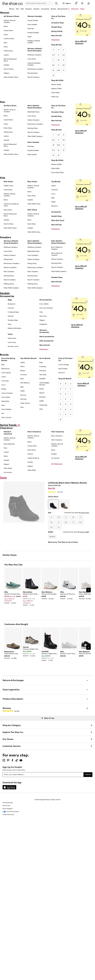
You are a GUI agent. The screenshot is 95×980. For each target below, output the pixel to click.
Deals (82, 9)
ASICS (22, 367)
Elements (43, 371)
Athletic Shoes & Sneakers (9, 21)
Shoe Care (43, 316)
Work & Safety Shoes (11, 77)
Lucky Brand (6, 397)
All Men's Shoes (10, 106)
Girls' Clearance (57, 440)
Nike (53, 198)
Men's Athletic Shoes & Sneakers (35, 107)
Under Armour (25, 403)
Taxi (3, 413)
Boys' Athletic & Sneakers (57, 248)
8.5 (53, 65)
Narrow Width (56, 85)
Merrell (42, 393)
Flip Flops (31, 29)
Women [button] (12, 9)
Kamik (42, 389)
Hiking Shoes (8, 51)
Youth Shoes (8, 190)
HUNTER (42, 379)
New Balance (25, 383)
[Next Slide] (88, 590)
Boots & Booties (9, 444)
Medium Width (56, 89)
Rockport (43, 397)
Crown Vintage (64, 365)
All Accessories (46, 300)
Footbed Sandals (33, 33)
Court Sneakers (33, 255)
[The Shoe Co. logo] (13, 3)
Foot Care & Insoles (46, 308)
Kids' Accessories (46, 341)
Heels (6, 47)
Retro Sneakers (9, 272)
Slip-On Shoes (9, 69)
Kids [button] (22, 9)
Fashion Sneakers (33, 120)
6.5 (64, 55)
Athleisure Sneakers (34, 55)
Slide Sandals (32, 155)
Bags (10, 300)
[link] (13, 596)
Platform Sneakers (10, 268)
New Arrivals (56, 36)
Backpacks (12, 304)
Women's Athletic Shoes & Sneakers (35, 50)
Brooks (23, 371)
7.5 (59, 60)
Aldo (3, 365)
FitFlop (4, 389)
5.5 (53, 55)
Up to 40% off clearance (81, 42)
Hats (41, 312)
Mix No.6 (62, 373)
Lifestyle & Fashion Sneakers (34, 64)
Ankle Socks (12, 338)
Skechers (54, 206)
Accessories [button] (45, 9)
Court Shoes (32, 59)
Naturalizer (5, 401)
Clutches (11, 308)
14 (53, 155)
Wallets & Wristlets (14, 328)
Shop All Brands (65, 379)
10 (53, 70)
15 (58, 155)
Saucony (23, 395)
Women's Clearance (8, 433)
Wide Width (55, 93)
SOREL (42, 401)
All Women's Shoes (11, 16)
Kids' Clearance (58, 432)
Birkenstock (6, 369)
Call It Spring (6, 373)
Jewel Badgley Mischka (44, 384)
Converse (54, 190)
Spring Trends (57, 31)
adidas (54, 186)
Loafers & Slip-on (33, 458)
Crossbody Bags (13, 312)
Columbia (43, 367)
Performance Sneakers (35, 69)
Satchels (11, 316)
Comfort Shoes (9, 39)
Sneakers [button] (29, 9)
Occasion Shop (57, 23)
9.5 (64, 65)
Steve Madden (6, 409)
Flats (5, 43)
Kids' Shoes (8, 182)
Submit (88, 775)
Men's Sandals (33, 142)
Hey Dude (43, 375)
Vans (22, 407)
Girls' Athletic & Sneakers (57, 254)
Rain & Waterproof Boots (10, 60)
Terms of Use (6, 806)
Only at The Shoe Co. (58, 17)
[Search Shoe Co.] (39, 3)
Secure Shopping (7, 809)
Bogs (41, 362)
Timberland (43, 405)
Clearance (55, 40)
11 (64, 70)
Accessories (56, 212)
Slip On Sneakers (57, 267)
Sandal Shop (56, 27)
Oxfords (6, 140)
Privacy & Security (8, 803)
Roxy (3, 405)
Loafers (6, 55)
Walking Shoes (9, 284)
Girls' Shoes (32, 210)
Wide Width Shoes (10, 228)
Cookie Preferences (8, 815)
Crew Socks (12, 342)
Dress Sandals (32, 25)
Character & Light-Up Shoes (11, 205)
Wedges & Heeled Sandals (34, 42)
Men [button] (18, 9)
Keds (22, 379)
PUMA (53, 202)
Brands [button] (53, 9)
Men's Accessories (47, 337)
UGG (41, 409)
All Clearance (57, 464)
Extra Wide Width (57, 173)
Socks (10, 334)
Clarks (4, 377)
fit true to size (84, 513)
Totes (10, 324)
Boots (6, 26)
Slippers (6, 73)
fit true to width (83, 532)
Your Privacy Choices (11, 812)
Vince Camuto (6, 417)
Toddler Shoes (8, 186)
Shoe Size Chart (58, 220)
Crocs (53, 194)
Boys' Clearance (57, 436)
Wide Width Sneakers (35, 136)
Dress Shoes (8, 128)
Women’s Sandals (35, 16)
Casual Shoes (8, 30)
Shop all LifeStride (54, 485)
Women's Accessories (44, 331)
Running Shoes (33, 73)
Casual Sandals (33, 20)
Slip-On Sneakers (33, 77)
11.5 (53, 150)
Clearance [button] (75, 9)
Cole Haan (5, 381)
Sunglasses (43, 324)
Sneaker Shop (57, 277)
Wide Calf (55, 97)
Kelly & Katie (63, 369)
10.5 (59, 70)
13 (64, 150)
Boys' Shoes (32, 182)
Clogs (6, 35)
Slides (30, 37)
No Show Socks (13, 346)
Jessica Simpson (7, 393)
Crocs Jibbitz (44, 304)
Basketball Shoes (33, 112)
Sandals (36, 9)
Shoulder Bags (13, 320)
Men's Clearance (34, 432)
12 (53, 75)
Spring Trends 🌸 (64, 9)
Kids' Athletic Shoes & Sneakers (58, 242)
